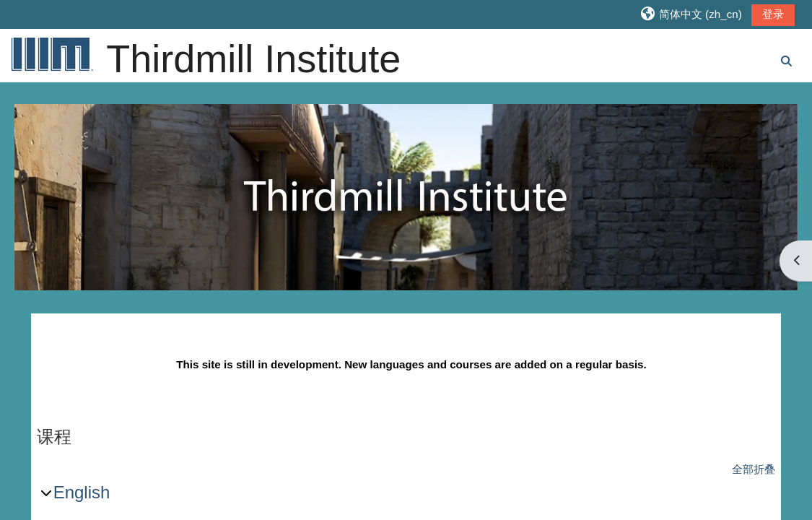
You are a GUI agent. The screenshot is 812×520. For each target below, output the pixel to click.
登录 (773, 14)
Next (769, 203)
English (82, 492)
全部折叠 (754, 469)
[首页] (51, 54)
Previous (43, 203)
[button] (690, 14)
